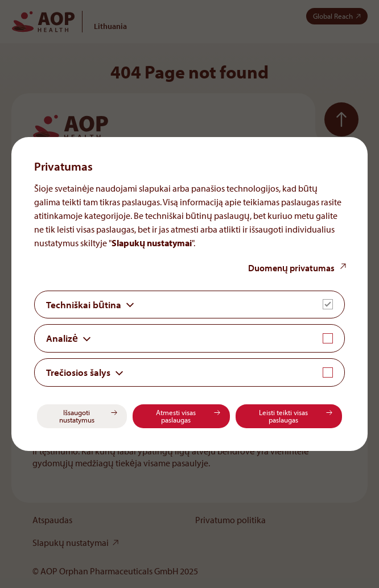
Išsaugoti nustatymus (77, 416)
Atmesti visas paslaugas (176, 416)
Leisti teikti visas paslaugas (283, 416)
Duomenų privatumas (291, 268)
